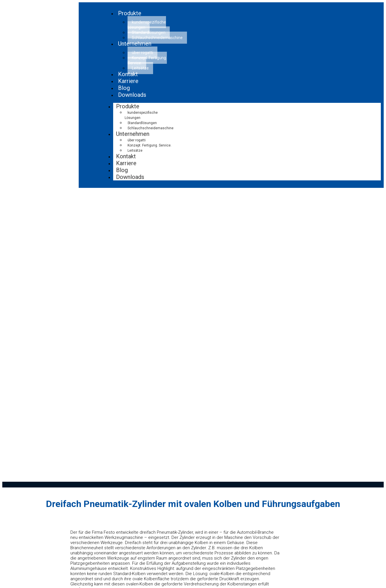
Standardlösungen (142, 123)
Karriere (126, 163)
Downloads (132, 95)
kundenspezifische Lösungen (147, 25)
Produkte (130, 13)
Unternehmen (135, 44)
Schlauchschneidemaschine (157, 38)
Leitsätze (140, 68)
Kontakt (126, 156)
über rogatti (137, 140)
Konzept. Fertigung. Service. (147, 60)
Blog (122, 170)
